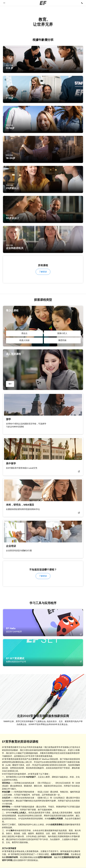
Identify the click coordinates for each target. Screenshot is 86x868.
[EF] (43, 3)
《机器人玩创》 (43, 792)
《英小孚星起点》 (44, 783)
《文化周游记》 (59, 798)
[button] (4, 3)
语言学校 (27, 831)
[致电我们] (82, 3)
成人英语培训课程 (64, 813)
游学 (12, 839)
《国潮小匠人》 (43, 798)
